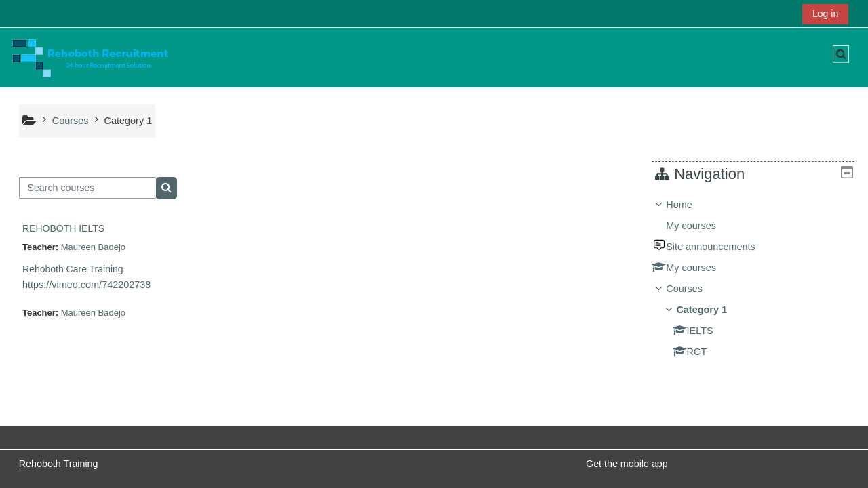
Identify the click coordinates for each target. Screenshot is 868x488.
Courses (694, 289)
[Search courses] (88, 188)
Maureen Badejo (93, 247)
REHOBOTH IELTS (63, 228)
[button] (841, 54)
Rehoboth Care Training (73, 269)
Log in (825, 14)
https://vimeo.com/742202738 (86, 285)
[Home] (90, 57)
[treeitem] (758, 278)
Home (689, 205)
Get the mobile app (627, 464)
